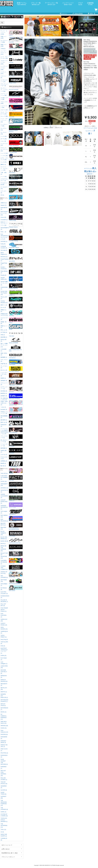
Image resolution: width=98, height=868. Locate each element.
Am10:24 (16, 300)
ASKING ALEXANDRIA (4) (4, 496)
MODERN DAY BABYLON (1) (4, 696)
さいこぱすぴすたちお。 (16, 232)
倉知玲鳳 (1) (4, 337)
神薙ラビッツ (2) (4, 327)
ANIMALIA (16, 499)
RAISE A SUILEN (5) (4, 268)
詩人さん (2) (4, 370)
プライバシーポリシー (12, 857)
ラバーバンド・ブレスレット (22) (4, 169)
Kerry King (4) (4, 639)
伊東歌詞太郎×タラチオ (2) (4, 315)
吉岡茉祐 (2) (4, 461)
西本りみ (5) (4, 422)
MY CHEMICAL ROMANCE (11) (4, 717)
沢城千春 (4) (4, 364)
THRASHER (16, 362)
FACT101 (16, 478)
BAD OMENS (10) (4, 516)
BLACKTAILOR (16, 184)
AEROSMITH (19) (4, 485)
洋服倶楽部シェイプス (16, 383)
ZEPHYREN (16, 534)
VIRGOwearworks (16, 177)
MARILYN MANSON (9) (4, 681)
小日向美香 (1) (4, 350)
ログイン (63, 14)
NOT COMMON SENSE (16, 554)
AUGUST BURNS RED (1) (4, 502)
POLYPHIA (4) (4, 753)
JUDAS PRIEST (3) (4, 636)
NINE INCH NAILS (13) (4, 722)
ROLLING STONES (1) (4, 779)
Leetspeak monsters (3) (4, 247)
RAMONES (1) (4, 767)
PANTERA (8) (4, 734)
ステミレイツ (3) (4, 384)
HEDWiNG (16, 451)
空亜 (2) (3, 335)
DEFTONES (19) (4, 581)
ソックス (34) (4, 156)
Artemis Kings (16, 218)
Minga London (16, 81)
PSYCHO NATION (16, 87)
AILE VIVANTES (16, 430)
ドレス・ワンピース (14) (4, 113)
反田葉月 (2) (4, 396)
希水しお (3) (4, 330)
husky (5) (3, 244)
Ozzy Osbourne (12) (4, 731)
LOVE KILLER (16, 519)
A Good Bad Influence (16, 67)
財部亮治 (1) (4, 393)
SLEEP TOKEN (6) (3, 793)
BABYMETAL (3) (4, 208)
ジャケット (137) (4, 73)
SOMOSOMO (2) (4, 288)
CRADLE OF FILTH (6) (4, 573)
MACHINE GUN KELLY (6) (4, 672)
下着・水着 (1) (4, 173)
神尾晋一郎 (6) (4, 323)
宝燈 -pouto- (16, 266)
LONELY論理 (16, 458)
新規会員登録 (78, 14)
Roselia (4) (3, 275)
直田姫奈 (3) (4, 381)
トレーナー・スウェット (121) (4, 53)
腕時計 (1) (3, 164)
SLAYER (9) (4, 790)
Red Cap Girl (16, 108)
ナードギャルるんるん (16, 417)
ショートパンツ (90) (4, 107)
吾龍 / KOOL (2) (4, 354)
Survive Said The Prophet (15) (4, 293)
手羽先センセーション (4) (4, 413)
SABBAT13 (16, 293)
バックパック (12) (4, 144)
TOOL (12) (3, 830)
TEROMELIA (16, 512)
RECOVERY (16, 170)
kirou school (16, 588)
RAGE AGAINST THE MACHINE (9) (4, 762)
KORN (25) (3, 656)
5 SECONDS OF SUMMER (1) (4, 477)
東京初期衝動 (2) (4, 417)
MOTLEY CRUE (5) (3, 705)
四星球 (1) (3, 378)
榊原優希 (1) (4, 357)
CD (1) (2, 195)
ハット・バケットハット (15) (4, 120)
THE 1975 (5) (4, 473)
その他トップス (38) (4, 99)
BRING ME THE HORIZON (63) (3, 548)
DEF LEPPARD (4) (4, 577)
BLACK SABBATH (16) (3, 533)
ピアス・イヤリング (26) (4, 159)
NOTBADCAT (16, 279)
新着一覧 (92, 14)
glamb (16, 53)
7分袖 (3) (3, 49)
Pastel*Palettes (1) (5, 260)
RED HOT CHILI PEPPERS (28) (3, 773)
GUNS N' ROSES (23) (4, 624)
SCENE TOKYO (16, 47)
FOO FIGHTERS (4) (4, 615)
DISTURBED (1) (4, 585)
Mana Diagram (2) (4, 253)
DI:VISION (16, 444)
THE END (16, 334)
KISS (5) (3, 646)
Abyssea (16, 205)
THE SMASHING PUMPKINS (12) (4, 803)
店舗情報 (90, 4)
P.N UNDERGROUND (16, 94)
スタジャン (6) (4, 77)
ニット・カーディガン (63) (4, 57)
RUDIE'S (16, 198)
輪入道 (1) (3, 466)
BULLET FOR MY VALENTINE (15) (4, 556)
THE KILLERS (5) (4, 643)
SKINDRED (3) (4, 787)
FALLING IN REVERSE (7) (4, 601)
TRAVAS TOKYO (16, 225)
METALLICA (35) (4, 689)
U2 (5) (2, 832)
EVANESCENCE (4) (5, 597)
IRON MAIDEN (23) (4, 628)
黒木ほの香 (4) (4, 340)
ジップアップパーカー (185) (4, 68)
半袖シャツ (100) (4, 37)
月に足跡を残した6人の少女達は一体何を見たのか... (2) (4, 401)
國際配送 (91, 57)
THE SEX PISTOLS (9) (4, 783)
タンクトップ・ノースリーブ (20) (4, 90)
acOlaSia (16, 547)
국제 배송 (87, 59)
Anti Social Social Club (16, 541)
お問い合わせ (12, 849)
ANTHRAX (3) (4, 488)
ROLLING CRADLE (16, 369)
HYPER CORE (16, 485)
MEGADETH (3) (4, 685)
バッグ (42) (4, 136)
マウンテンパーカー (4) (4, 85)
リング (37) (4, 162)
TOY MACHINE (16, 150)
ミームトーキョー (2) (4, 445)
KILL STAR (16, 74)
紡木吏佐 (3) (4, 410)
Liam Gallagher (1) (4, 663)
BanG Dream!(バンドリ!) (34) (4, 213)
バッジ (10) (4, 177)
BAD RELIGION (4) (4, 520)
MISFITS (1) (4, 692)
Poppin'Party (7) (4, 264)
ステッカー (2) (4, 192)
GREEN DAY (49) (4, 620)
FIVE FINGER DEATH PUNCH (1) (4, 610)
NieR (16, 424)
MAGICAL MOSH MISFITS (16, 129)
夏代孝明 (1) (4, 420)
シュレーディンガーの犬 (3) (4, 374)
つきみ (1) (3, 407)
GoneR (16, 376)
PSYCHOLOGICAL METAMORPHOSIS (16, 526)
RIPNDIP (16, 122)
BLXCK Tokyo (16, 437)
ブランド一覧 (36, 4)
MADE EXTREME (16, 341)
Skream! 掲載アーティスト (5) (4, 283)
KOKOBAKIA (16, 356)
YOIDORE (16, 115)
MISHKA (16, 471)
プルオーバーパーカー (89, 49)
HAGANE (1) (4, 241)
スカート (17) (4, 110)
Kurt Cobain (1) (4, 659)
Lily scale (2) (4, 250)
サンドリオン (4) (4, 367)
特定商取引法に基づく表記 (12, 853)
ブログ (80, 4)
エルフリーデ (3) (4, 319)
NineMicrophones (16, 286)
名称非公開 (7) (4, 451)
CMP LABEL (16, 273)
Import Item (16, 561)
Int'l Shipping (88, 55)
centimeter (16, 157)
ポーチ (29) (4, 139)
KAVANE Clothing (16, 239)
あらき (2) (3, 307)
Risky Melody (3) (4, 272)
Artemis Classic (16, 211)
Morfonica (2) (4, 257)
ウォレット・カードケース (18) (4, 149)
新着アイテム (22, 4)
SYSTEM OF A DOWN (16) (4, 815)
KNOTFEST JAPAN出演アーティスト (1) (4, 651)
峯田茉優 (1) (4, 448)
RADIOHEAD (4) (4, 756)
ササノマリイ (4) (4, 360)
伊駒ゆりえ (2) (4, 311)
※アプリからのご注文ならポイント (90, 131)
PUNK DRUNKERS (16, 143)
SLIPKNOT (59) (3, 797)
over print (16, 40)
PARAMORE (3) (4, 738)
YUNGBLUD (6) (4, 839)
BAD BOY (16, 390)
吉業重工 (16, 164)
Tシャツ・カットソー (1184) (4, 32)
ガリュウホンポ (16, 492)
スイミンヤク (16, 505)
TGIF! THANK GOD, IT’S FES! (16, 348)
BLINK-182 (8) (4, 541)
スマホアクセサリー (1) (4, 180)
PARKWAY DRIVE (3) (3, 742)
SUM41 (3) (3, 812)
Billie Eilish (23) (3, 528)
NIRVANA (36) (4, 726)
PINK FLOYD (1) (4, 750)
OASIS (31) (4, 728)
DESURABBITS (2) (5, 229)
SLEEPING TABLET (16, 245)
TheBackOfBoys (16, 464)
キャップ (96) (4, 116)
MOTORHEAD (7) (4, 709)
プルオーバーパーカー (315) (4, 62)
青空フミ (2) (4, 305)
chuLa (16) (3, 217)
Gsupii (16, 327)
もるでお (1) (4, 455)
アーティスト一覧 (51, 4)
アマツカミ (16, 252)
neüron (16, 320)
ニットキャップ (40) (4, 125)
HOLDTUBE (16, 575)
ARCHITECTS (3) (4, 491)
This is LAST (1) (4, 298)
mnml (16, 191)
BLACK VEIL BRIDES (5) (4, 538)
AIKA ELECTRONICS (16, 396)
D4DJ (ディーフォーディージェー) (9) (4, 224)
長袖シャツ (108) (4, 45)
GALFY (16, 33)
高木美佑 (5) (4, 391)
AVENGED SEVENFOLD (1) (4, 507)
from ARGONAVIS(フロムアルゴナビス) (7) (5, 237)
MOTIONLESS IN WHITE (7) (4, 701)
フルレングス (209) (4, 103)
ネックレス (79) (4, 133)
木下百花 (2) (4, 332)
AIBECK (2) (4, 203)
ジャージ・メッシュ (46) (4, 95)
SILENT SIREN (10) (4, 278)
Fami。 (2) (3, 232)
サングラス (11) (4, 129)
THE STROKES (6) (4, 809)
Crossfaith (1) (4, 220)
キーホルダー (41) (4, 188)
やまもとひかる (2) (4, 458)
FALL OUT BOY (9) (3, 605)
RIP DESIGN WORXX (16, 582)
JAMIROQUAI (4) (4, 632)
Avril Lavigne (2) (4, 512)
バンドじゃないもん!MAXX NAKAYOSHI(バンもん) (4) (5, 431)
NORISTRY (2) (4, 426)
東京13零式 (16, 259)
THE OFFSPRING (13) (4, 826)
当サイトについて (12, 845)
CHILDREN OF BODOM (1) (4, 562)
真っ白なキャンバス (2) (4, 441)
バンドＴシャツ (68, 4)
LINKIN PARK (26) (4, 667)
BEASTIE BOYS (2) (3, 524)
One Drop (16, 313)
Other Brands (16, 568)
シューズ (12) (4, 153)
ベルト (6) (3, 141)
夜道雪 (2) (3, 463)
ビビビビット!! (16, 403)
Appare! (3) (3, 205)
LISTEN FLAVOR (16, 101)
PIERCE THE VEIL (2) (4, 746)
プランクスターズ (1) (4, 437)
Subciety (16, 60)
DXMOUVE (16, 307)
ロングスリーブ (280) (4, 41)
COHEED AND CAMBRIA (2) (4, 568)
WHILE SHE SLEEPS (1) (4, 835)
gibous (16, 136)
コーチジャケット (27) (4, 81)
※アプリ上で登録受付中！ (90, 171)
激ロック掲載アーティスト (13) (4, 345)
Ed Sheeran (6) (4, 589)
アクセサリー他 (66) (4, 184)
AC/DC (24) (4, 481)
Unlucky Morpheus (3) (4, 302)
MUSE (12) (3, 712)
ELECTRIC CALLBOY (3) (4, 593)
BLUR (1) (3, 544)
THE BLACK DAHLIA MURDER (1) (4, 820)
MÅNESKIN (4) (4, 677)
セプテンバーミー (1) (4, 388)
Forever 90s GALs (16, 410)
